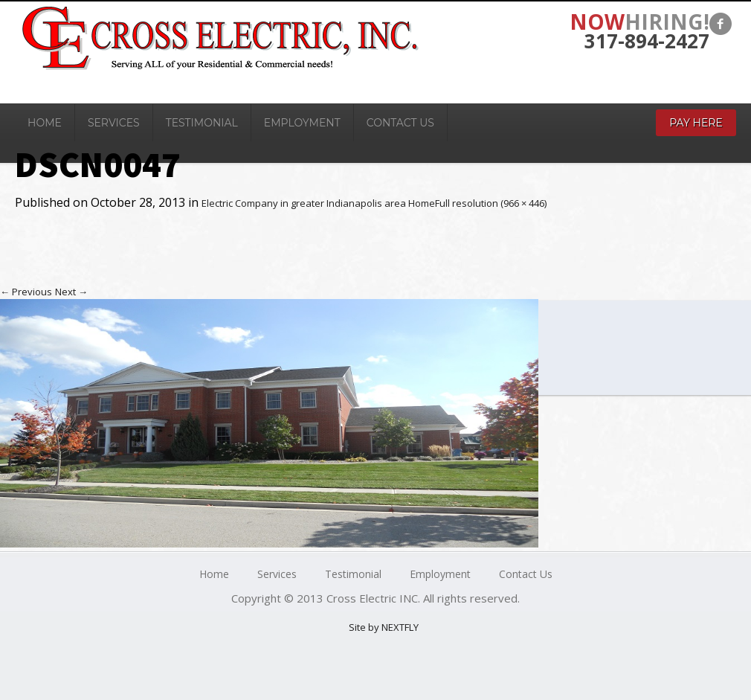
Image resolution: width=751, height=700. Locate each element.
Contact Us (400, 123)
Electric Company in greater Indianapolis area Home (318, 203)
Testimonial (202, 123)
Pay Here (696, 123)
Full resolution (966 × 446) (491, 203)
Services (114, 123)
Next (71, 292)
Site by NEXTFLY (384, 627)
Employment (302, 123)
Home (45, 123)
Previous (26, 292)
